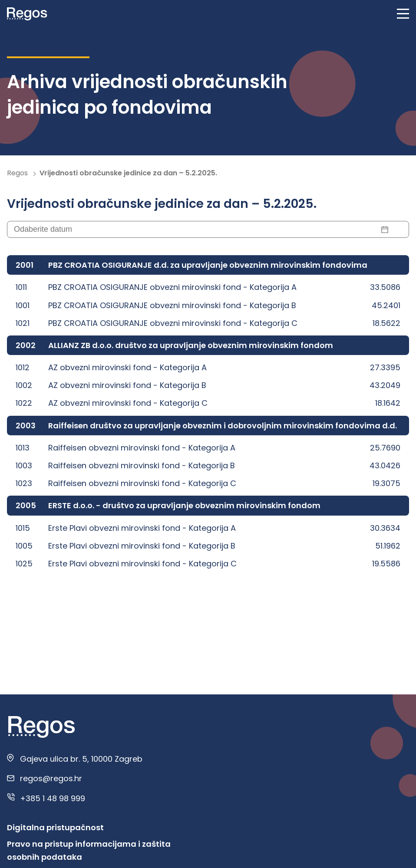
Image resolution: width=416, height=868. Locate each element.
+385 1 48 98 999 (53, 798)
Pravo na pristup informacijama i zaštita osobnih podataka (89, 850)
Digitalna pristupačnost (55, 827)
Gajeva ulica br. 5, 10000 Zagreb (81, 759)
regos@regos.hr (51, 778)
